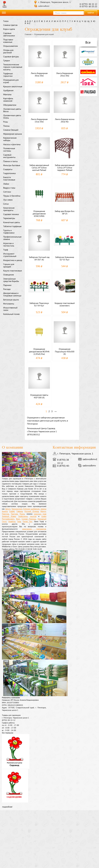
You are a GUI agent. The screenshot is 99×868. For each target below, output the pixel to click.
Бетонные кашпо (11, 300)
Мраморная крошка (13, 134)
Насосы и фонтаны (12, 144)
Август (8, 509)
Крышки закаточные (13, 86)
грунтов (33, 516)
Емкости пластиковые (9, 178)
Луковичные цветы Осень (12, 116)
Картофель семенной (8, 99)
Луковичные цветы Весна (12, 110)
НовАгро (12, 521)
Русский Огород (32, 511)
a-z (29, 23)
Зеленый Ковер (9, 516)
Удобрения (8, 90)
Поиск (22, 514)
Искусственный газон (10, 309)
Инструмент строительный (10, 255)
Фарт (18, 519)
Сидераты (8, 169)
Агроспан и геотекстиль (9, 244)
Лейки (6, 184)
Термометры (9, 218)
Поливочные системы (9, 149)
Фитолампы (9, 304)
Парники (7, 285)
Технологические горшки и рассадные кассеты (13, 67)
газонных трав (40, 514)
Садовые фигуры (11, 56)
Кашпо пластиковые (13, 270)
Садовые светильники (9, 34)
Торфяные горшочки (8, 75)
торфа (44, 516)
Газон (6, 21)
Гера (19, 521)
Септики (7, 192)
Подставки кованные (8, 41)
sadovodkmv (44, 6)
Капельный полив (11, 314)
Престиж (5, 514)
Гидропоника (9, 173)
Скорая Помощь (29, 519)
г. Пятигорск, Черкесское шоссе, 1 (54, 2)
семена (43, 509)
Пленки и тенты (10, 161)
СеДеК (12, 511)
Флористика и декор (13, 260)
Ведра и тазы (9, 188)
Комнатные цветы (12, 222)
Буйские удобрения (31, 509)
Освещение (9, 274)
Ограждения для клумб (11, 81)
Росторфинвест (8, 519)
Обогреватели (10, 105)
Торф (6, 250)
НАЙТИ (91, 13)
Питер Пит (27, 521)
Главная (28, 34)
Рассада (7, 289)
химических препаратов (34, 529)
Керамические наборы (10, 139)
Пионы (6, 126)
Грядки (7, 60)
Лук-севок (8, 200)
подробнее (7, 807)
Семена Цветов (10, 25)
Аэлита (5, 511)
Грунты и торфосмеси (9, 231)
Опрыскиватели (11, 46)
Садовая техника (11, 214)
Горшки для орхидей (9, 265)
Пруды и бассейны (12, 196)
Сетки (6, 204)
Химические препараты (9, 209)
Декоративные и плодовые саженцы (12, 294)
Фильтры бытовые (12, 165)
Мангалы (7, 94)
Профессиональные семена (12, 238)
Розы (6, 122)
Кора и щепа (9, 29)
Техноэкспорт (17, 509)
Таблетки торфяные (12, 226)
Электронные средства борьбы (11, 280)
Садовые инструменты (9, 156)
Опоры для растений (8, 51)
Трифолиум (23, 516)
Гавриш (20, 511)
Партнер (14, 514)
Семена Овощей (11, 130)
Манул (43, 511)
